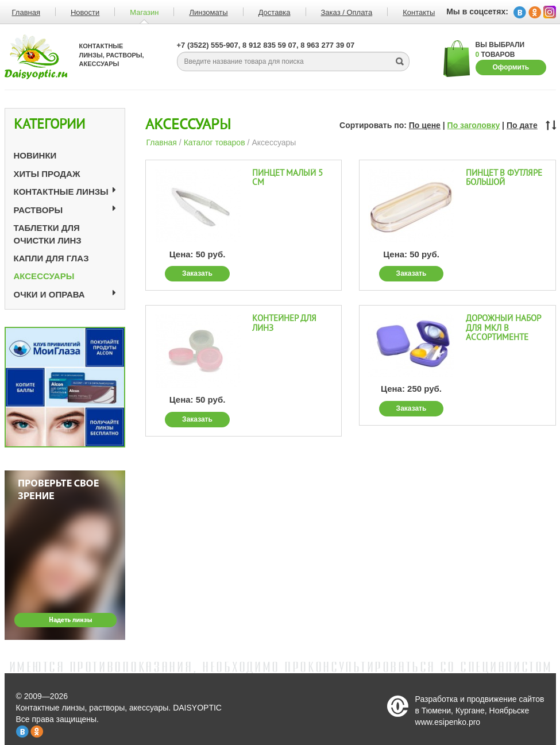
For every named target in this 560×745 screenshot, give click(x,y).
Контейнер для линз (284, 323)
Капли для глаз (51, 258)
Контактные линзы (61, 192)
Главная (162, 142)
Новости (85, 12)
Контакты (419, 12)
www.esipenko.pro (448, 722)
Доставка (275, 12)
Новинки (35, 155)
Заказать (197, 273)
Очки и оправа (49, 294)
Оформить (511, 67)
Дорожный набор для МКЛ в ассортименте (503, 328)
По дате (522, 125)
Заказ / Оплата (347, 12)
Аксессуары (44, 276)
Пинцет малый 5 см (287, 178)
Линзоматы (208, 12)
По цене (425, 125)
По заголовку (474, 125)
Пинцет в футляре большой (504, 178)
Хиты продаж (47, 174)
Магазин (144, 12)
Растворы (38, 210)
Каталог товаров (215, 142)
